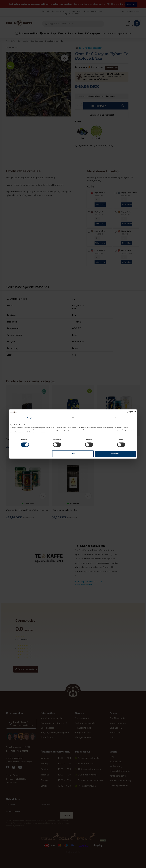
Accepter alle (115, 454)
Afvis (73, 454)
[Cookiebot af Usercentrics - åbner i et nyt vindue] (123, 412)
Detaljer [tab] (73, 418)
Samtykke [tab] (30, 418)
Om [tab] (116, 418)
